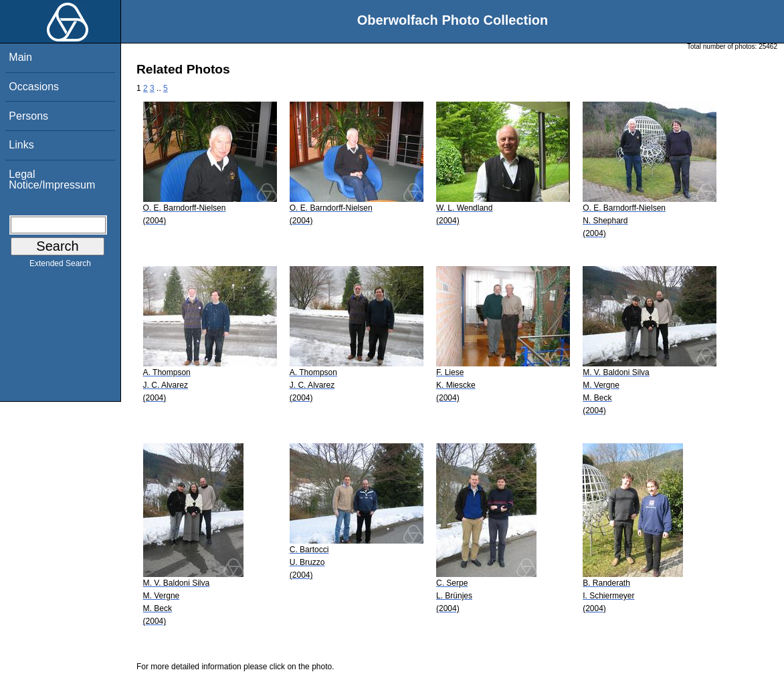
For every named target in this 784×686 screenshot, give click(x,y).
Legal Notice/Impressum (52, 180)
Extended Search (60, 266)
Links (21, 145)
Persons (28, 116)
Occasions (34, 87)
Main (20, 57)
